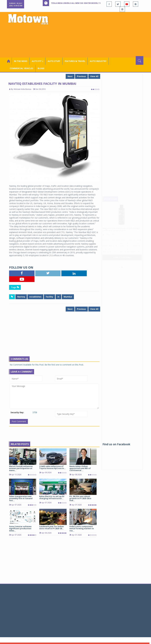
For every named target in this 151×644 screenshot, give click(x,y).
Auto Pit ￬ (37, 61)
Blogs (41, 68)
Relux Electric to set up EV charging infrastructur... (52, 497)
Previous (81, 76)
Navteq (21, 297)
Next (70, 76)
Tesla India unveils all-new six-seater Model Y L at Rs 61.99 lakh (84, 3)
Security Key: (17, 412)
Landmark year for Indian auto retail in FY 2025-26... (52, 527)
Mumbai (68, 297)
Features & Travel (75, 61)
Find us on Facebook (116, 444)
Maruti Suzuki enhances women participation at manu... (21, 468)
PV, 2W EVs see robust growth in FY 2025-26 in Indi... (80, 498)
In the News (21, 61)
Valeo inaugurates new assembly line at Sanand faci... (21, 498)
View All (94, 76)
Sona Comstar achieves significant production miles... (20, 529)
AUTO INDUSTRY (98, 61)
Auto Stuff (54, 61)
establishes (35, 297)
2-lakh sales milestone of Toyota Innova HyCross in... (52, 467)
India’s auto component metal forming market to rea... (82, 529)
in (58, 297)
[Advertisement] (100, 34)
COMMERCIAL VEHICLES (22, 68)
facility (49, 297)
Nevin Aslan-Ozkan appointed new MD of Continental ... (80, 468)
